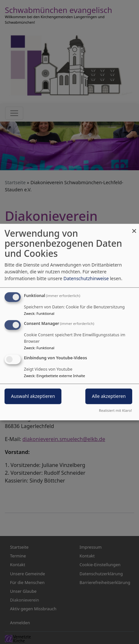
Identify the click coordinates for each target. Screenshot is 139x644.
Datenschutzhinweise (86, 278)
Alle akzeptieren (109, 396)
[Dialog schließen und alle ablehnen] (134, 228)
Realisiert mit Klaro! (115, 410)
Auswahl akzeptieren (33, 396)
